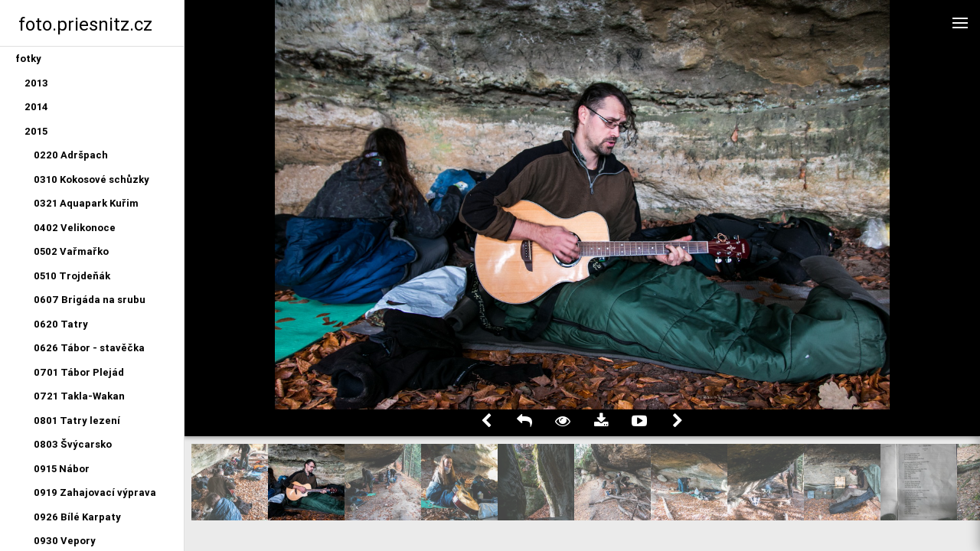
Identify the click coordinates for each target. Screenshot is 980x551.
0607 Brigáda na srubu (90, 300)
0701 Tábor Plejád (79, 372)
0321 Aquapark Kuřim (86, 203)
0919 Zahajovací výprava (95, 492)
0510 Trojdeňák (72, 276)
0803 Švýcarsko (73, 444)
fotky (28, 59)
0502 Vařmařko (71, 251)
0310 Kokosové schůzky (91, 179)
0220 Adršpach (71, 155)
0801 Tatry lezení (77, 421)
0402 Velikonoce (75, 228)
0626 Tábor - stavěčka (89, 348)
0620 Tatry (61, 324)
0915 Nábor (62, 469)
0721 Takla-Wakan (79, 396)
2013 (36, 83)
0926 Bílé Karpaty (77, 517)
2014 (36, 107)
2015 (36, 131)
